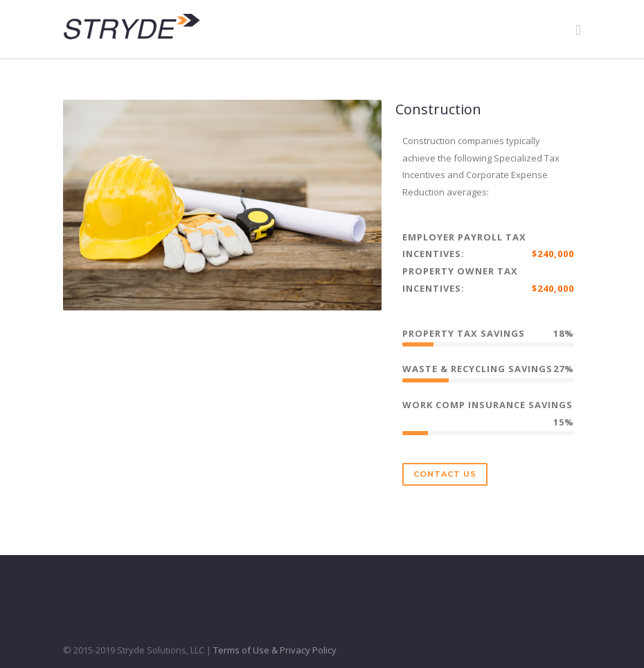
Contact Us (445, 474)
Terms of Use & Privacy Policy (275, 650)
